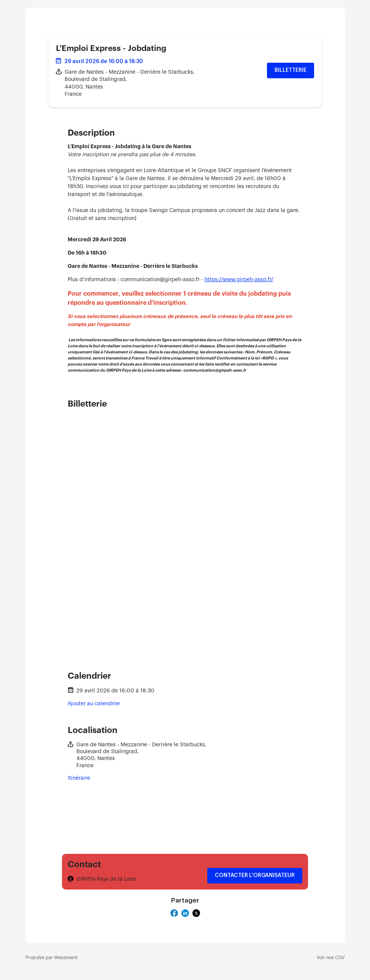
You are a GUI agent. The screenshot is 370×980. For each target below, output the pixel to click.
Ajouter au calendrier (94, 704)
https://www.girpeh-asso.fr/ (239, 280)
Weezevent (66, 958)
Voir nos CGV (331, 958)
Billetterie (291, 70)
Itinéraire (79, 778)
